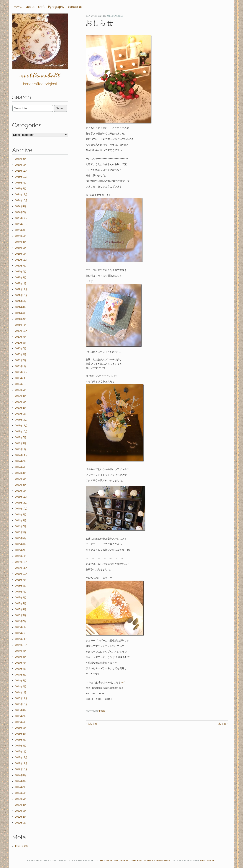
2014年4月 (21, 675)
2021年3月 (21, 313)
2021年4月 (21, 307)
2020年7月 (21, 348)
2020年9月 (21, 337)
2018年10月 (21, 431)
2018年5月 (21, 443)
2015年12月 (21, 562)
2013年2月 (21, 746)
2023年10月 (21, 224)
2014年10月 (21, 645)
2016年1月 (21, 556)
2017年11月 (21, 455)
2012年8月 (21, 781)
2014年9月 (21, 651)
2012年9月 (21, 775)
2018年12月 (21, 420)
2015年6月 (21, 598)
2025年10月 (21, 177)
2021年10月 (21, 295)
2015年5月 (21, 603)
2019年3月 (21, 402)
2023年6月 (21, 236)
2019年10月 (21, 384)
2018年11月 (21, 426)
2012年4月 (21, 805)
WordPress (207, 861)
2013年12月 (21, 698)
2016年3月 (21, 544)
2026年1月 (21, 165)
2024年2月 (21, 212)
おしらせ (92, 724)
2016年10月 (21, 509)
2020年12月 (21, 331)
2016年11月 (21, 503)
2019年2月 (21, 408)
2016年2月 (21, 550)
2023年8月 (21, 230)
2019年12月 (21, 372)
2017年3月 (21, 479)
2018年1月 (21, 449)
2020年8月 (21, 343)
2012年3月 (21, 811)
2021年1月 (21, 325)
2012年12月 (21, 757)
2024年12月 (21, 194)
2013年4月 (21, 734)
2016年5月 (21, 538)
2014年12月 (21, 633)
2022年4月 (21, 278)
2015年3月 (21, 615)
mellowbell (115, 16)
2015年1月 (21, 627)
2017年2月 (21, 485)
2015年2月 (21, 621)
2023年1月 (21, 254)
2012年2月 (21, 817)
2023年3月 (21, 248)
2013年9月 (21, 710)
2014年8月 (21, 657)
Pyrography (56, 7)
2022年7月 (21, 272)
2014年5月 (21, 669)
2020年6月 (21, 354)
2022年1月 (21, 283)
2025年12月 (21, 171)
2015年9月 (21, 580)
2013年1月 (21, 752)
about (30, 7)
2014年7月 (21, 663)
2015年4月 (21, 609)
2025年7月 (21, 183)
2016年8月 (21, 520)
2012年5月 (21, 799)
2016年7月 (21, 526)
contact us (75, 7)
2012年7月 (21, 787)
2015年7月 (21, 592)
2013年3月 (21, 740)
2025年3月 (21, 189)
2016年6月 (21, 532)
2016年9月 (21, 515)
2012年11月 (21, 763)
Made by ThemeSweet (158, 861)
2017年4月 (21, 473)
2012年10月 (21, 769)
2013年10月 (21, 704)
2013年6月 (21, 722)
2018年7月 (21, 437)
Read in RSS (21, 846)
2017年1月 (21, 491)
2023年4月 (21, 242)
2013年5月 (21, 728)
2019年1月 (21, 414)
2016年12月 (21, 497)
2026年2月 (21, 159)
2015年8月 (21, 586)
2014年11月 (21, 639)
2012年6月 (21, 793)
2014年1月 (21, 692)
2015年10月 (21, 574)
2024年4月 (21, 206)
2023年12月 (21, 218)
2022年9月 (21, 266)
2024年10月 (21, 200)
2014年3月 (21, 681)
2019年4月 (21, 396)
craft (41, 7)
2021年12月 (21, 289)
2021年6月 (21, 301)
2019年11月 (21, 378)
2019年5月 (21, 390)
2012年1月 (21, 823)
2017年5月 (21, 467)
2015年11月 (21, 568)
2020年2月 (21, 360)
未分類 (102, 711)
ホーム (18, 7)
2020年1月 (21, 366)
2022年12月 (21, 260)
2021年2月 (21, 319)
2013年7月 (21, 716)
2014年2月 (21, 686)
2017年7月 (21, 461)
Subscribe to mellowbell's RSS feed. (120, 861)
